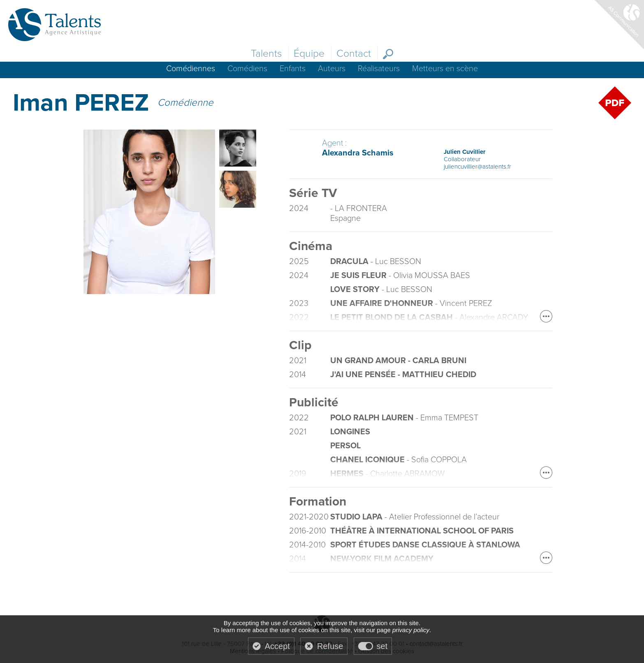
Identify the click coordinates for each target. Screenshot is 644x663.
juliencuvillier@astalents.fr (477, 167)
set (382, 646)
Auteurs (332, 69)
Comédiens (247, 69)
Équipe (309, 53)
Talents (266, 53)
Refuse (330, 646)
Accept (277, 646)
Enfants (293, 69)
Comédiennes (191, 69)
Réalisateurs (379, 69)
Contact (354, 53)
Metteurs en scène (445, 69)
